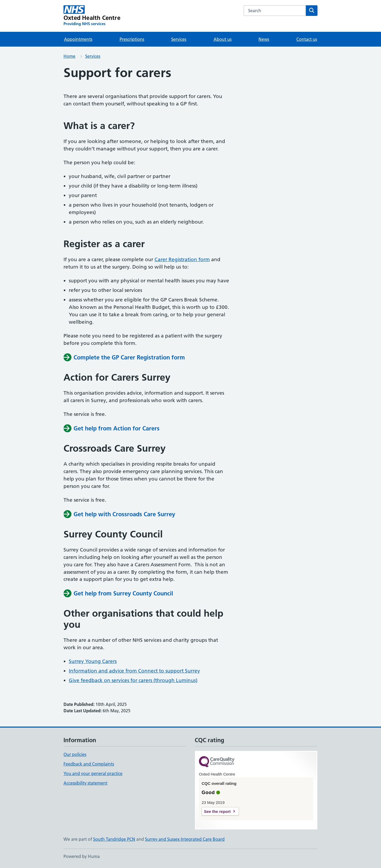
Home (69, 56)
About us (223, 39)
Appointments (78, 39)
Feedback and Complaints (89, 764)
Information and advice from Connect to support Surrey (134, 671)
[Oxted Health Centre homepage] (92, 16)
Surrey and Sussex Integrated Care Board (185, 839)
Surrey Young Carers (93, 661)
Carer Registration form (182, 259)
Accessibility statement (85, 783)
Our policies (75, 754)
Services (179, 39)
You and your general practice (93, 773)
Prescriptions (132, 39)
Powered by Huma (82, 856)
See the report (217, 811)
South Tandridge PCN (114, 839)
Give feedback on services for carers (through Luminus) (133, 680)
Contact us (307, 39)
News (264, 39)
